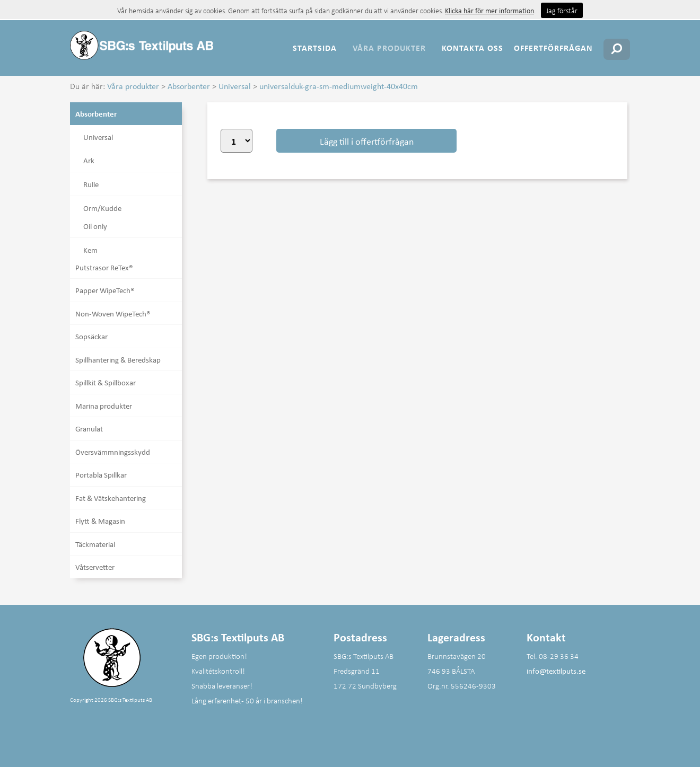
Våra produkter (389, 48)
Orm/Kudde (102, 208)
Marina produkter (104, 405)
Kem (90, 250)
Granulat (89, 428)
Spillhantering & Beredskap (118, 359)
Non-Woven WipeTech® (113, 313)
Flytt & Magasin (100, 521)
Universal (235, 86)
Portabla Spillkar (101, 474)
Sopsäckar (91, 336)
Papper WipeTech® (105, 290)
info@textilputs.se (556, 671)
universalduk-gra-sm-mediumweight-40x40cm (339, 86)
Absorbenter (189, 86)
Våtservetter (95, 567)
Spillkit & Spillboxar (106, 382)
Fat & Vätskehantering (111, 498)
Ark (89, 160)
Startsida (315, 48)
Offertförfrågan (553, 48)
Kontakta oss (472, 48)
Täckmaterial (95, 544)
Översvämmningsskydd (113, 452)
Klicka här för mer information (489, 10)
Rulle (91, 184)
